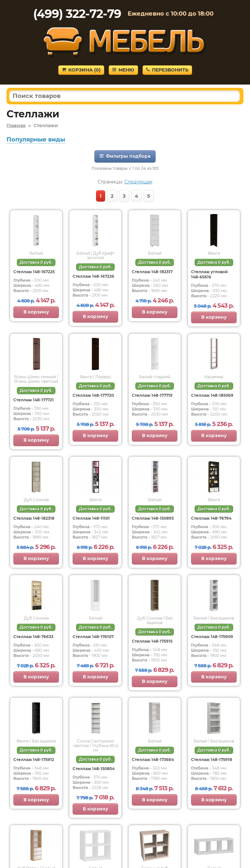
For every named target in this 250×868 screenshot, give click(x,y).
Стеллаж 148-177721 (34, 400)
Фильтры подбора (125, 156)
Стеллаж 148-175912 (34, 760)
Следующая (138, 182)
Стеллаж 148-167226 (93, 276)
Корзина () (81, 70)
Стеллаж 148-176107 (93, 637)
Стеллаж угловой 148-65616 (209, 274)
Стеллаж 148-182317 (152, 272)
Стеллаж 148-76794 (211, 518)
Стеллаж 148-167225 (34, 272)
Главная (16, 126)
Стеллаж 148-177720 (93, 395)
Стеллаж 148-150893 (153, 518)
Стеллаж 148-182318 (34, 518)
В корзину (36, 312)
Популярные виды (36, 140)
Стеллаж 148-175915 (152, 641)
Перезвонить (167, 70)
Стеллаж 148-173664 (153, 760)
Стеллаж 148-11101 (91, 518)
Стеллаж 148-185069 (212, 395)
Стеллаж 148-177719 (152, 395)
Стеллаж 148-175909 (212, 637)
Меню (123, 70)
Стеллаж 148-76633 (33, 637)
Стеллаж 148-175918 (212, 760)
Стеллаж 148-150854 (94, 769)
